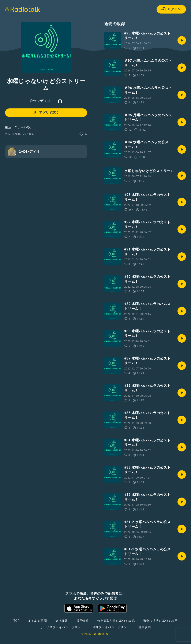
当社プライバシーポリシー (111, 627)
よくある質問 (38, 621)
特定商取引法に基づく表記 (116, 621)
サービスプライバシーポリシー (62, 627)
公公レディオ (40, 101)
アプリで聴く (46, 113)
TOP (17, 621)
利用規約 (145, 627)
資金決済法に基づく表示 (160, 621)
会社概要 (62, 621)
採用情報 (83, 621)
